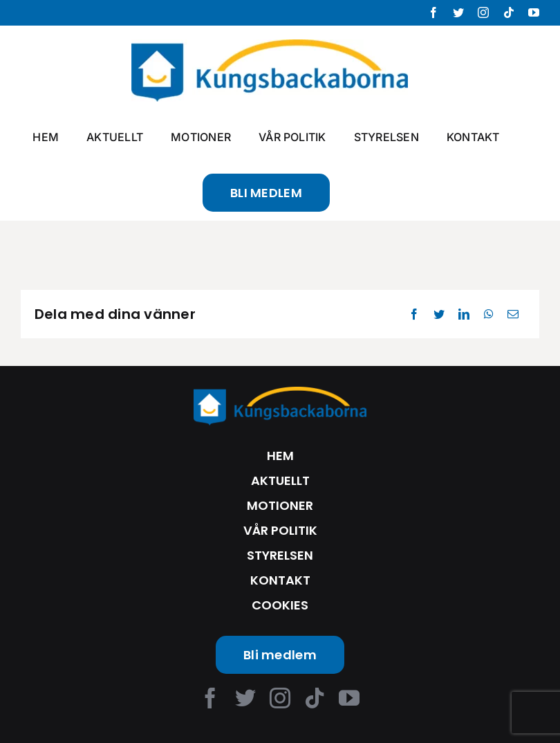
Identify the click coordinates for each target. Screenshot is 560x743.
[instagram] (280, 698)
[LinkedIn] (464, 314)
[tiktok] (315, 698)
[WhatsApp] (489, 314)
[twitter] (245, 698)
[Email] (513, 314)
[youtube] (349, 698)
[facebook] (210, 698)
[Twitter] (439, 314)
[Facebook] (414, 314)
